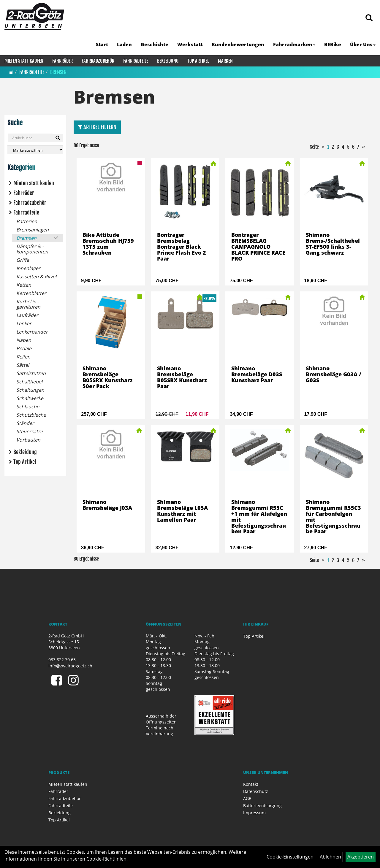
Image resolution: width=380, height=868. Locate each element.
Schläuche (28, 407)
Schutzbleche (31, 415)
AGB (247, 798)
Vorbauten (28, 440)
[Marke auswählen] (35, 150)
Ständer (25, 423)
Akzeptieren (361, 857)
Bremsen (58, 72)
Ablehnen (330, 857)
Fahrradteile (136, 61)
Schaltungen (30, 390)
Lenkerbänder (32, 332)
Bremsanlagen (33, 230)
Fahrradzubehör (98, 61)
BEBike (333, 45)
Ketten (24, 285)
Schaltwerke (30, 398)
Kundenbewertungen (238, 45)
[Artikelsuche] (369, 18)
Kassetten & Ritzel (36, 277)
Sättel (23, 365)
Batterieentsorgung (262, 806)
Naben (24, 340)
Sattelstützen (31, 373)
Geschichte (155, 45)
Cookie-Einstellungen (290, 857)
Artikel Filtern (97, 127)
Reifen (23, 357)
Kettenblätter (31, 293)
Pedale (24, 348)
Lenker (24, 323)
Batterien (27, 221)
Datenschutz (256, 791)
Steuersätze (30, 431)
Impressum (254, 813)
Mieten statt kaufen (24, 61)
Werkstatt (190, 45)
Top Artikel (198, 61)
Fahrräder (62, 61)
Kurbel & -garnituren (28, 304)
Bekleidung (168, 61)
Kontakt (251, 784)
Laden (124, 45)
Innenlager (28, 268)
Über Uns (363, 45)
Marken (225, 61)
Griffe (23, 260)
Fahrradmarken (294, 45)
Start (102, 45)
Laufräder (27, 315)
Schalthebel (29, 382)
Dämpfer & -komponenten (32, 249)
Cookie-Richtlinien (106, 859)
